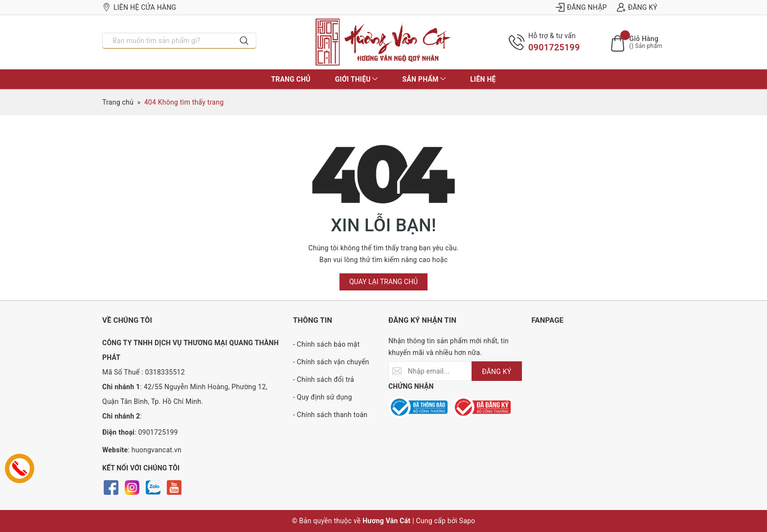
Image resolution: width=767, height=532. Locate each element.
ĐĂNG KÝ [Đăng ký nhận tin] (496, 372)
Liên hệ (483, 79)
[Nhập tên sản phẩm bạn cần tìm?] (168, 41)
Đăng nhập (581, 7)
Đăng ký (637, 7)
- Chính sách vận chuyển (331, 362)
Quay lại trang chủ (383, 282)
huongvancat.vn (157, 450)
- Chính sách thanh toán (330, 415)
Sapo (467, 521)
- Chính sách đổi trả (324, 379)
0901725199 (554, 47)
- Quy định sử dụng (323, 397)
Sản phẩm (424, 79)
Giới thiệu (357, 79)
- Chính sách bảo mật (326, 344)
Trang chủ (291, 79)
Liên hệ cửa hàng (139, 7)
